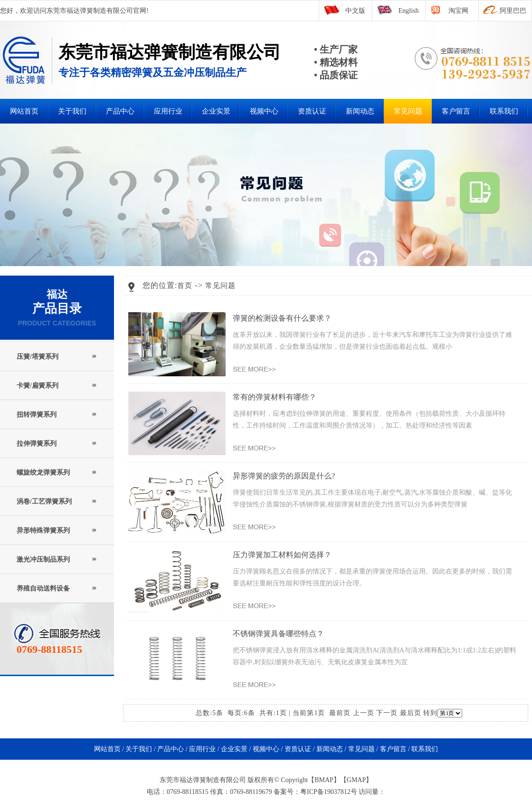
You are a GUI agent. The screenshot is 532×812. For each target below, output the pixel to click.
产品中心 (120, 111)
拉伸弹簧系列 (37, 444)
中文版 (355, 11)
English (409, 11)
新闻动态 (360, 111)
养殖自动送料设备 (43, 588)
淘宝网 (458, 11)
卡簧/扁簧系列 (38, 386)
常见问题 (408, 111)
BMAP (324, 780)
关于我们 (72, 111)
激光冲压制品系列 (43, 559)
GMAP (356, 780)
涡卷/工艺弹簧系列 (44, 502)
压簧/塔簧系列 (38, 357)
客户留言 (456, 111)
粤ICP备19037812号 (329, 792)
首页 (185, 286)
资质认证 (312, 111)
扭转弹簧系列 (37, 415)
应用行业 (168, 111)
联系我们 (504, 111)
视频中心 (264, 111)
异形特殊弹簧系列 (43, 530)
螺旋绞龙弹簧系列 (43, 473)
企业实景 (216, 111)
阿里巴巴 (513, 11)
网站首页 (24, 111)
